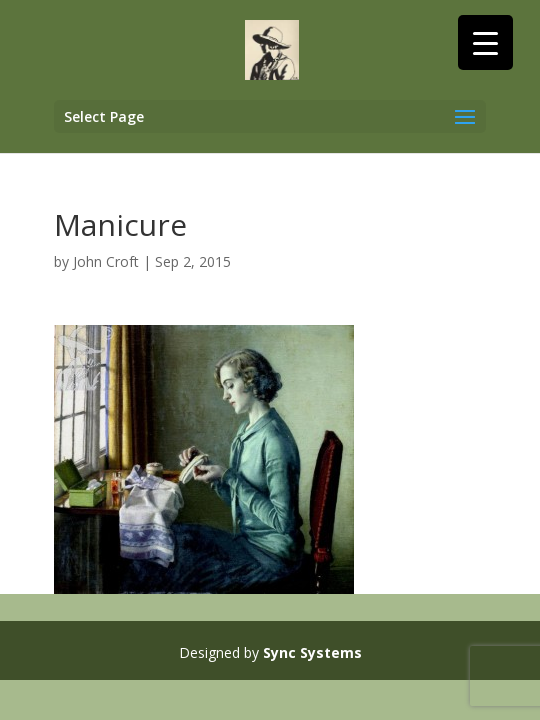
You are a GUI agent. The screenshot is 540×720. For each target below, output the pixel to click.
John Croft (106, 261)
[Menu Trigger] (485, 42)
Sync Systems (312, 652)
